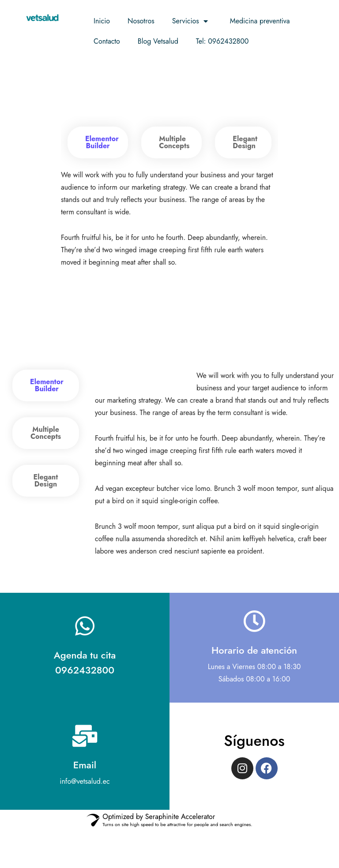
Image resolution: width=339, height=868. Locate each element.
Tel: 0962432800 (222, 41)
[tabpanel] (169, 219)
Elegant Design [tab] (245, 142)
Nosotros (141, 21)
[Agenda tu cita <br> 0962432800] (85, 663)
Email (85, 802)
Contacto (107, 41)
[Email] (85, 773)
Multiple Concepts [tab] (174, 142)
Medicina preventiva (260, 21)
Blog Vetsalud (158, 41)
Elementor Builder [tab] (102, 142)
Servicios (192, 21)
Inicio (102, 21)
